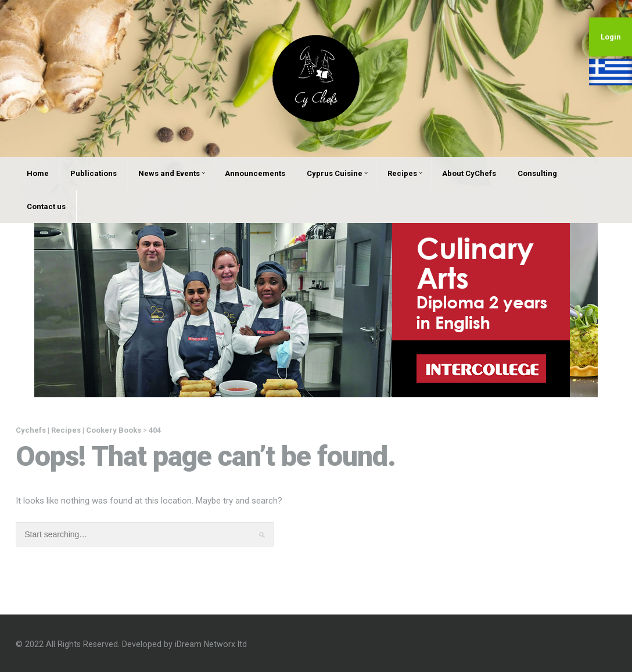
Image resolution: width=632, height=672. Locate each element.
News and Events (172, 173)
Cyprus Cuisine (337, 173)
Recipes (405, 173)
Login (611, 37)
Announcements (255, 173)
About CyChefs (469, 173)
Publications (94, 173)
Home (38, 173)
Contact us (46, 206)
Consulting (537, 173)
